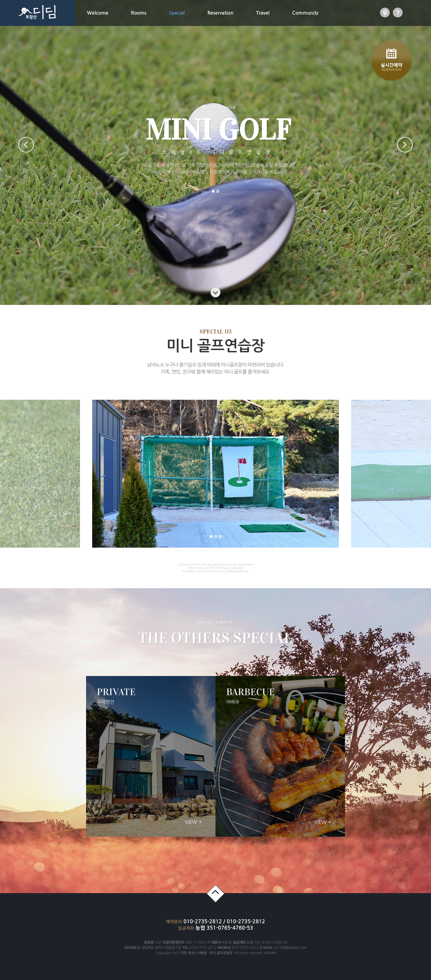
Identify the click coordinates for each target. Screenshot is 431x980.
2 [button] (218, 191)
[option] (130, 474)
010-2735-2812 (203, 922)
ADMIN (270, 953)
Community (305, 13)
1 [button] (213, 191)
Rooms (139, 13)
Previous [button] (26, 145)
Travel (263, 13)
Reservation (220, 13)
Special (177, 13)
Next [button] (405, 145)
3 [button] (220, 536)
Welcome (98, 13)
